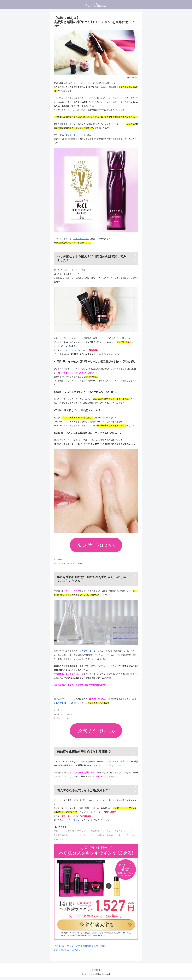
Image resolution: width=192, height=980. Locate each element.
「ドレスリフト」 (72, 135)
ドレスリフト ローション (88, 651)
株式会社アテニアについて (67, 950)
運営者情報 (96, 970)
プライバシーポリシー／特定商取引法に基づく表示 (79, 946)
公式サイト (114, 800)
